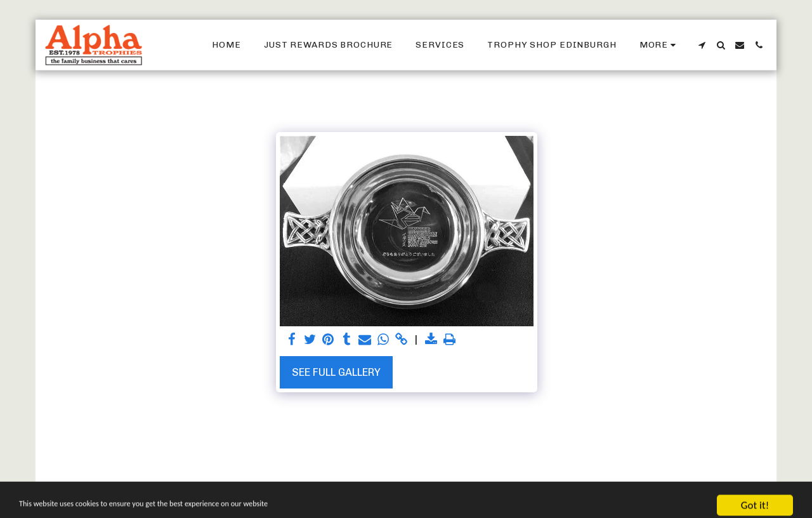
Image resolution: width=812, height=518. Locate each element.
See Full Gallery (336, 372)
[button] (702, 45)
